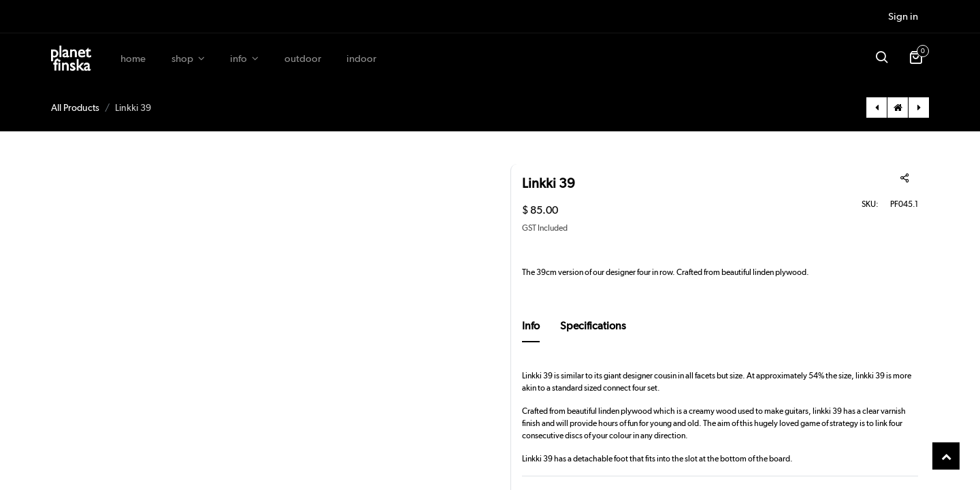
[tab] (531, 330)
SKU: (851, 204)
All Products (75, 108)
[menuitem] (133, 59)
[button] (881, 59)
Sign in (903, 16)
